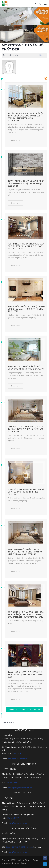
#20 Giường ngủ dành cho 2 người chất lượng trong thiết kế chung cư (26, 492)
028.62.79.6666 (26, 847)
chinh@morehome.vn (18, 759)
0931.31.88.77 (18, 754)
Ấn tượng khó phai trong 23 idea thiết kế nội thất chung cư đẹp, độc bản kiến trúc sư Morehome (26, 615)
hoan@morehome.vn (18, 852)
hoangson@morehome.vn (20, 788)
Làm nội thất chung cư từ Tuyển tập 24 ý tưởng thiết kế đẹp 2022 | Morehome (26, 429)
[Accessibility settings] (36, 4)
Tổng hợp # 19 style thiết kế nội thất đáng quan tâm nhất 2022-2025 (25, 675)
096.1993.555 (11, 783)
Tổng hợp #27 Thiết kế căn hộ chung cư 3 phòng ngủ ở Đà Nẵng (26, 368)
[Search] (40, 4)
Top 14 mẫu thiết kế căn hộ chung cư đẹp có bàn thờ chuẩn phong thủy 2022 (26, 309)
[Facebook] (45, 858)
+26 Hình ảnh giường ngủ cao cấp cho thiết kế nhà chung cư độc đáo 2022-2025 (26, 246)
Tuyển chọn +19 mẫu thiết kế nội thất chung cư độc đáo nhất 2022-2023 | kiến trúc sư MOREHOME (25, 117)
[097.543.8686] (45, 864)
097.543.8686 (12, 847)
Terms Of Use (20, 863)
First (19, 709)
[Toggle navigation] (45, 4)
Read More (15, 140)
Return (43, 55)
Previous (25, 709)
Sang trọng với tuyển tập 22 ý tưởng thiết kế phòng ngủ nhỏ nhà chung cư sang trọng (25, 552)
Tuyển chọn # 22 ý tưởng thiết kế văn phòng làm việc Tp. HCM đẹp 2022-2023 (26, 184)
